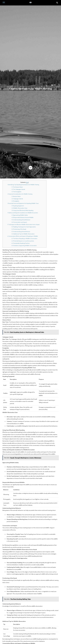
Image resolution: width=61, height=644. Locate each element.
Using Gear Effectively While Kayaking (22, 210)
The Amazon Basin (17, 187)
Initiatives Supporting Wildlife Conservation (24, 246)
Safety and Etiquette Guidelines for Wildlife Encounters (23, 213)
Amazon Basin (16, 196)
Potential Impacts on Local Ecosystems (23, 241)
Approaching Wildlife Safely (20, 215)
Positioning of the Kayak (19, 229)
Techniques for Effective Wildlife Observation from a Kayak (24, 225)
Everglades (15, 201)
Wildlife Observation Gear (19, 208)
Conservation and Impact (19, 222)
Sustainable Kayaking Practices (21, 243)
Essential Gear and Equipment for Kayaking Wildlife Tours (23, 203)
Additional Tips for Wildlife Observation (23, 234)
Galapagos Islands (17, 199)
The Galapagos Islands (18, 189)
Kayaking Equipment (18, 206)
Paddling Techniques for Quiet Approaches (24, 227)
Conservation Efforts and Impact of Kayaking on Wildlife (23, 236)
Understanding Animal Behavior (21, 220)
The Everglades (16, 192)
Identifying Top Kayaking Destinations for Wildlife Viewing (23, 185)
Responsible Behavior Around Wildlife (23, 217)
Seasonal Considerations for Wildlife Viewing (20, 194)
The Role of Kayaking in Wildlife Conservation (24, 239)
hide (27, 182)
